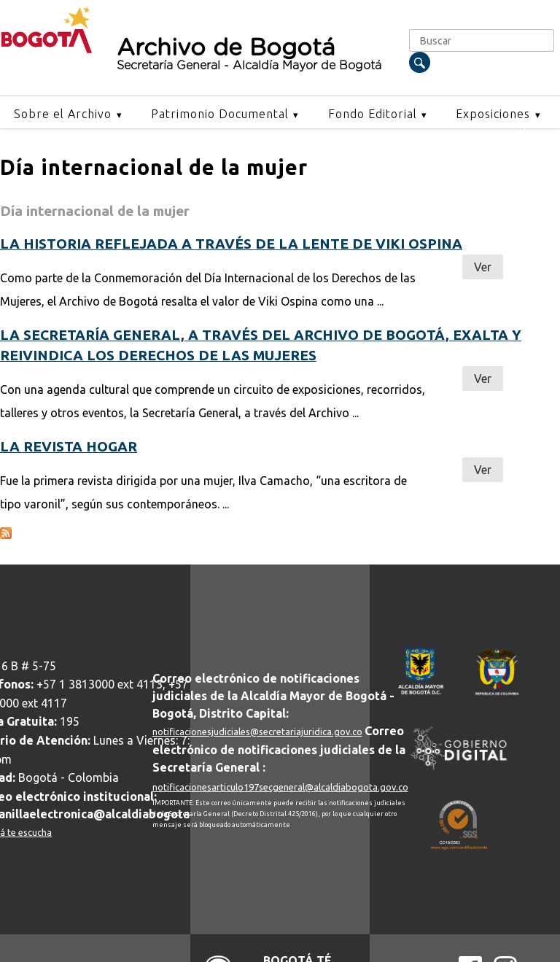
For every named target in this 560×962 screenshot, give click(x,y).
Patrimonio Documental (220, 114)
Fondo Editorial (373, 114)
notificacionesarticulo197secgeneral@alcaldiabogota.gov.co (280, 787)
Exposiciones (493, 114)
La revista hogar (69, 446)
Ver (483, 267)
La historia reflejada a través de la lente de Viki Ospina (231, 244)
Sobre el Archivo (63, 114)
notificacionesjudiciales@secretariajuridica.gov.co (257, 732)
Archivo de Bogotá (257, 54)
